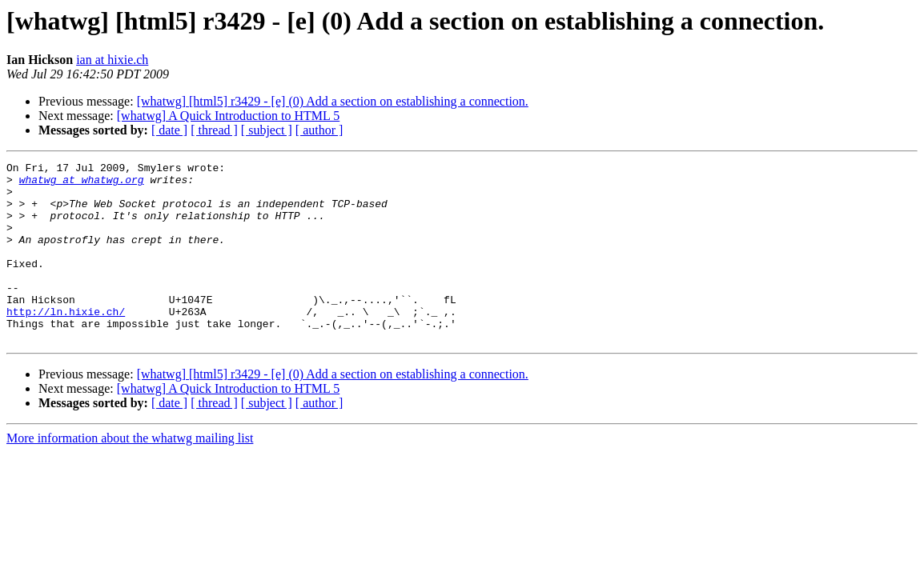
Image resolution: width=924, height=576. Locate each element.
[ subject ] (267, 130)
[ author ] (319, 130)
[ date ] (169, 130)
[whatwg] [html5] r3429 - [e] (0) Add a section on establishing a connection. (333, 101)
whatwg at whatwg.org (82, 184)
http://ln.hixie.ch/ (66, 342)
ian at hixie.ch (112, 60)
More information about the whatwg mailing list (130, 474)
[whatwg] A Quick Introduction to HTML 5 (228, 116)
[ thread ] (214, 130)
